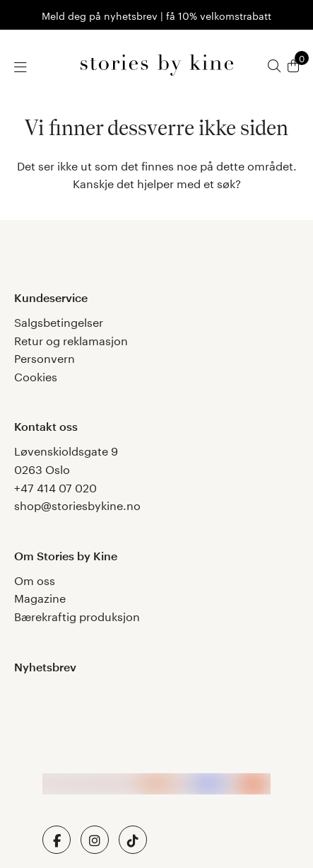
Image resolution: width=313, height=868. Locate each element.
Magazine (40, 597)
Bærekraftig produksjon (77, 615)
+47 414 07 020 (55, 486)
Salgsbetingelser (59, 321)
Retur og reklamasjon (71, 339)
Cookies (36, 375)
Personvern (45, 357)
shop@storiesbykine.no (77, 504)
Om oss (35, 579)
